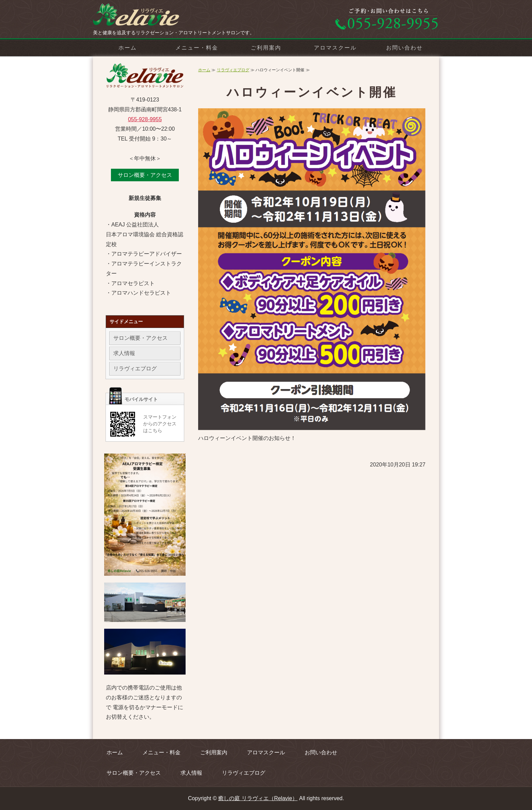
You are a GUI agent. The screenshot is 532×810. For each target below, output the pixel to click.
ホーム (128, 48)
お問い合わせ (404, 48)
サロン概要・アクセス (145, 175)
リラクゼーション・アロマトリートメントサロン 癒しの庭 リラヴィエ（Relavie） (144, 17)
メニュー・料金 (197, 48)
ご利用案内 (266, 48)
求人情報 (124, 353)
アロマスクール (335, 48)
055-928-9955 (145, 119)
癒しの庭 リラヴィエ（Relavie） (258, 798)
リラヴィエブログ (233, 70)
